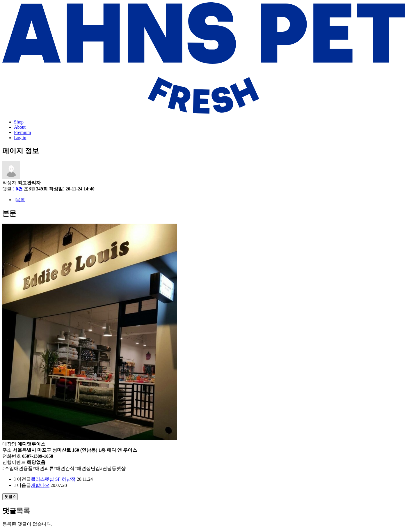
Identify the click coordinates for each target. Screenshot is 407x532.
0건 (17, 189)
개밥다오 (40, 485)
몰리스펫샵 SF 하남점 (53, 479)
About (20, 127)
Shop (19, 122)
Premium (23, 132)
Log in (20, 138)
